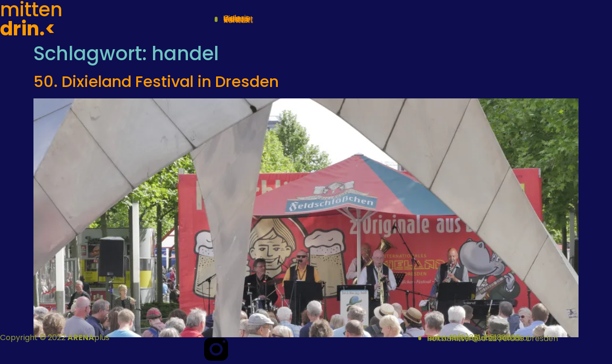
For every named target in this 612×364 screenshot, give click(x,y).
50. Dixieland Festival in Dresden (156, 81)
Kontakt (238, 20)
